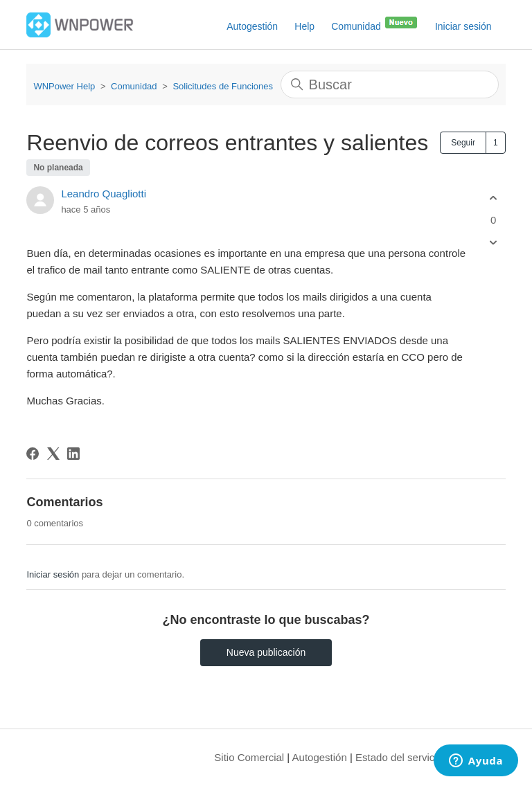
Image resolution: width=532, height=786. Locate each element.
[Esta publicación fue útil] (494, 198)
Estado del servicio (399, 757)
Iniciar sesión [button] (463, 26)
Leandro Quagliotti (104, 194)
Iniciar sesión (53, 574)
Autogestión (252, 26)
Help (304, 26)
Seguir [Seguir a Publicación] (463, 143)
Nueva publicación (266, 652)
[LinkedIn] (73, 454)
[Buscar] (390, 84)
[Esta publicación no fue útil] (494, 242)
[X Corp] (53, 454)
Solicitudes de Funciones (223, 86)
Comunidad (375, 24)
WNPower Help (64, 86)
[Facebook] (33, 454)
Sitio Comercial (249, 757)
